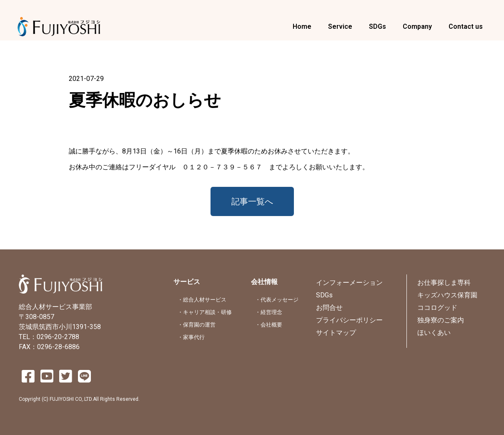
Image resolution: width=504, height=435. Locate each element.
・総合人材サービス (202, 300)
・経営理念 (269, 312)
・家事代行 (191, 337)
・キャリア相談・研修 (205, 312)
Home (302, 26)
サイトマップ (336, 333)
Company (417, 26)
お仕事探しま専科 (444, 283)
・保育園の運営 (197, 325)
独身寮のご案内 (441, 320)
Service (340, 26)
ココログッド (437, 308)
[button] (252, 201)
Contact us (466, 26)
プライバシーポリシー (349, 320)
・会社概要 (269, 325)
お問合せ (329, 308)
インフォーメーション (349, 283)
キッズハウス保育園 (447, 295)
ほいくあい (434, 333)
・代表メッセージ (277, 300)
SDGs (377, 26)
